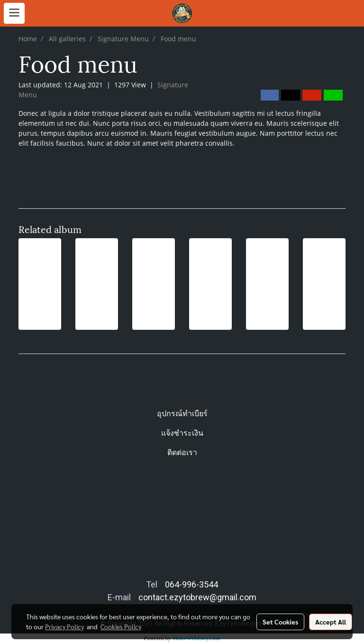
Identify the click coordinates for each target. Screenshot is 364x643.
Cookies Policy (121, 626)
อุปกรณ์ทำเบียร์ (182, 414)
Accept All (331, 622)
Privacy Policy (64, 626)
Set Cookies (280, 622)
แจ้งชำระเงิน (182, 433)
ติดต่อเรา (182, 452)
